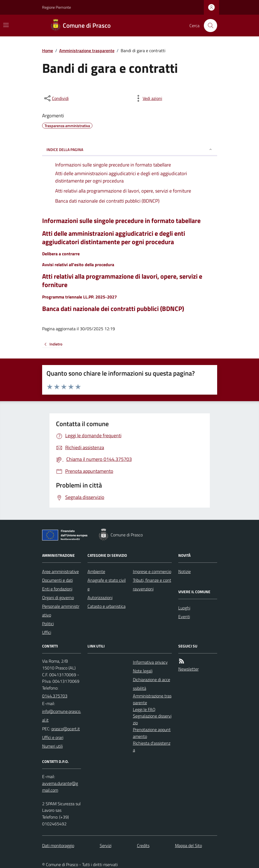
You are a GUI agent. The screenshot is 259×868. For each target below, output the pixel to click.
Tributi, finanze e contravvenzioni (152, 584)
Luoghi (184, 608)
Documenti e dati (57, 580)
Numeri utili (52, 746)
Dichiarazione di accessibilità (152, 684)
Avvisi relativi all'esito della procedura (78, 265)
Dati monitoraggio (58, 845)
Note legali (143, 671)
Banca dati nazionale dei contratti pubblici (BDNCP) (113, 309)
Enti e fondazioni (57, 589)
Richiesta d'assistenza (152, 746)
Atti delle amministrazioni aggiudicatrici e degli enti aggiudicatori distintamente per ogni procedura (114, 238)
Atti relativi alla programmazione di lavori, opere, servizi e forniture (122, 281)
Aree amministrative (60, 571)
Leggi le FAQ (144, 709)
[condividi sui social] (56, 98)
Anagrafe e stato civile (107, 584)
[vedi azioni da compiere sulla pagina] (148, 98)
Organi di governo (58, 597)
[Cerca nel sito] (208, 26)
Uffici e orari (53, 737)
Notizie (185, 571)
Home (48, 51)
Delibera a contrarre (61, 254)
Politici (48, 624)
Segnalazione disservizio (152, 719)
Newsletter (188, 669)
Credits (143, 845)
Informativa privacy (150, 662)
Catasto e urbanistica (107, 606)
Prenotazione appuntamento (152, 733)
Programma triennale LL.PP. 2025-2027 (79, 297)
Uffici (47, 632)
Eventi (184, 617)
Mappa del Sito (188, 845)
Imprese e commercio (152, 571)
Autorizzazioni (100, 597)
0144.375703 (55, 696)
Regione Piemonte (57, 7)
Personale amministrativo (61, 611)
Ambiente (96, 571)
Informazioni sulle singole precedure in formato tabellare (121, 221)
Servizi (106, 845)
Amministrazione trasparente (87, 51)
